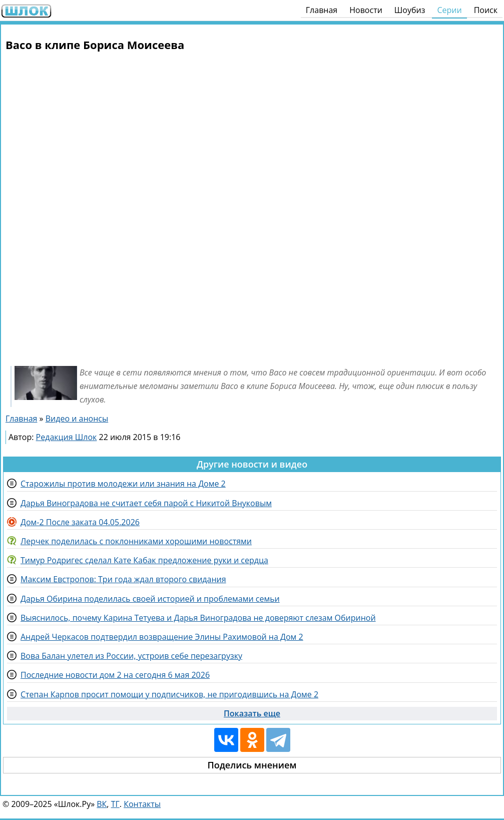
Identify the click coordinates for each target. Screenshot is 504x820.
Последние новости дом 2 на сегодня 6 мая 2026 (115, 675)
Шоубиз (410, 10)
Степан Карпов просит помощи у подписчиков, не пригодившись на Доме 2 (169, 694)
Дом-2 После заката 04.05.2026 (80, 522)
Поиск (486, 10)
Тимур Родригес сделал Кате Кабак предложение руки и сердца (144, 560)
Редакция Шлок (67, 437)
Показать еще (252, 713)
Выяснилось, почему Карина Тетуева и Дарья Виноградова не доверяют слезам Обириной (198, 618)
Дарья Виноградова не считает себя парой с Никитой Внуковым (146, 503)
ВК (102, 804)
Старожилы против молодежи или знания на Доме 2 (123, 484)
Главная (322, 10)
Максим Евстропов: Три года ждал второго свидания (123, 579)
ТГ (115, 804)
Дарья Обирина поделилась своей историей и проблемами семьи (150, 599)
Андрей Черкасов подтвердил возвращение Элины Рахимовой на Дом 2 (162, 637)
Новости (366, 10)
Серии (449, 10)
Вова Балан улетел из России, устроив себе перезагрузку (131, 656)
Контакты (142, 804)
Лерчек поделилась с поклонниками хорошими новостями (136, 541)
